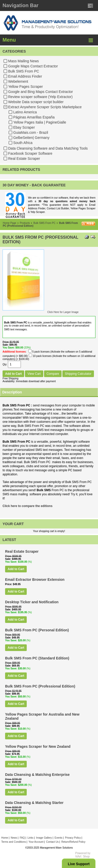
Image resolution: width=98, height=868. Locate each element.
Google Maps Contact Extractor (33, 66)
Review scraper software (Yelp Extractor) (40, 97)
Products (25, 223)
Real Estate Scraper (24, 159)
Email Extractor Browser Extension (35, 580)
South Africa (23, 143)
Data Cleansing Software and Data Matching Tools (48, 148)
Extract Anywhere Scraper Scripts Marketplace (45, 107)
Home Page (10, 223)
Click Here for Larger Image (63, 312)
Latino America (25, 112)
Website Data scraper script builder (36, 102)
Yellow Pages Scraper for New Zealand (38, 746)
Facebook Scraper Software (30, 153)
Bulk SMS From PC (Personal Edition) (37, 630)
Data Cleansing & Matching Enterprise (37, 775)
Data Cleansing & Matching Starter (34, 803)
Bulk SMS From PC (24, 71)
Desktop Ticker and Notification (32, 602)
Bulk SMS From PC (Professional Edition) (40, 686)
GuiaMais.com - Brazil (31, 132)
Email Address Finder (25, 76)
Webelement (18, 81)
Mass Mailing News (24, 61)
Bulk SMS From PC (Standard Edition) (37, 658)
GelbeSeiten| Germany (31, 138)
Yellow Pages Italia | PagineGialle (40, 122)
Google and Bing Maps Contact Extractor (40, 92)
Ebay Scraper (24, 127)
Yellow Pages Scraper (25, 87)
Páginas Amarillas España (34, 117)
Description (12, 392)
